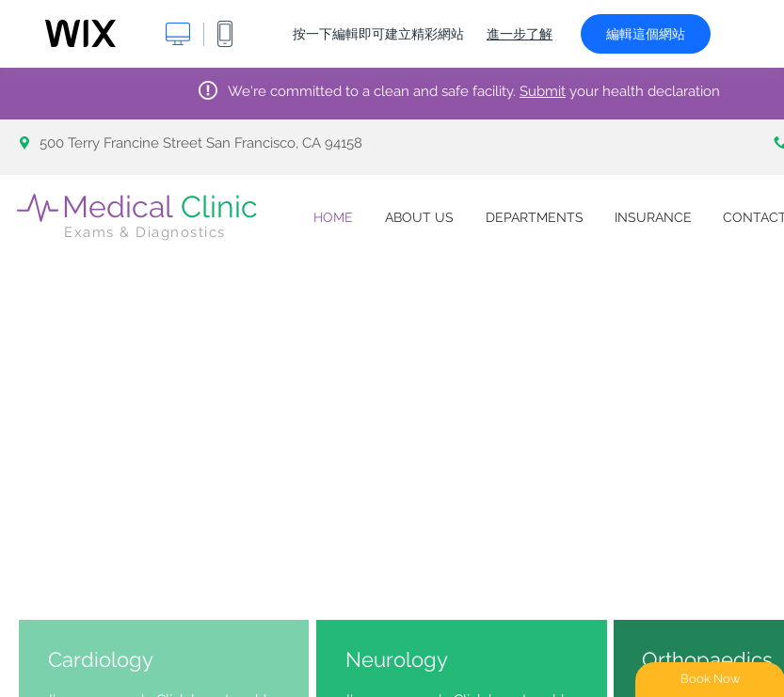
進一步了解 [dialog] (520, 34)
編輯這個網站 (646, 34)
